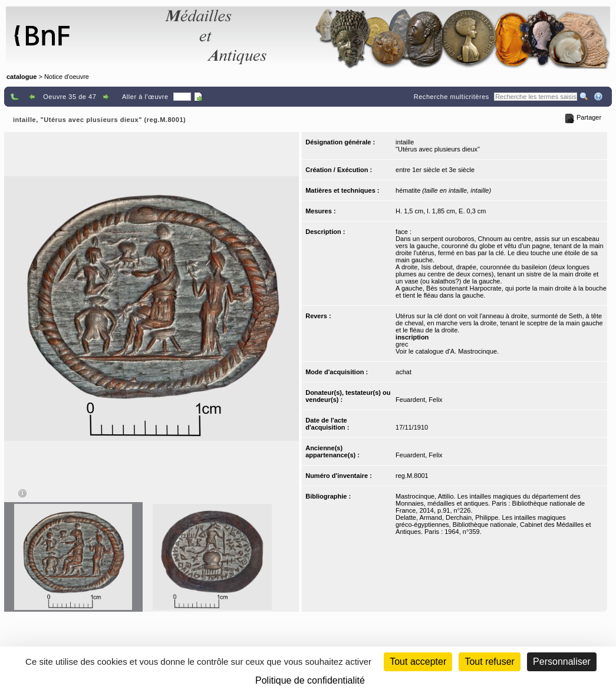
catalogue (22, 77)
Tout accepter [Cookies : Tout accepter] (418, 662)
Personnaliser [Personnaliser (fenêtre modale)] (562, 662)
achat (403, 372)
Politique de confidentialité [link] (310, 680)
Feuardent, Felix (419, 400)
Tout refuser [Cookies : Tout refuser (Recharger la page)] (489, 662)
